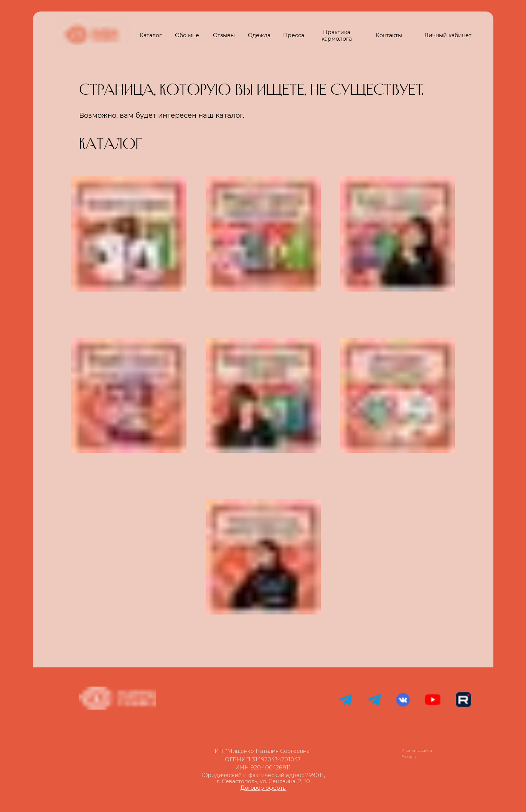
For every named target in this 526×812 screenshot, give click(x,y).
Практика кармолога (337, 35)
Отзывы (224, 35)
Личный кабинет (448, 35)
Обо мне (187, 35)
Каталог (151, 35)
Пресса (294, 35)
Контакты (389, 35)
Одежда (259, 35)
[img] (129, 557)
